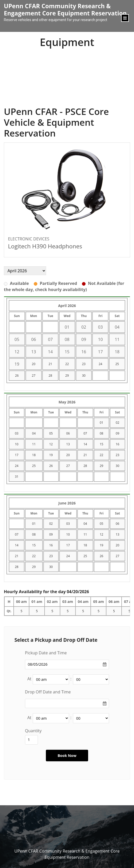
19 (51, 455)
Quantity (33, 731)
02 (118, 423)
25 (117, 364)
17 (17, 455)
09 (118, 433)
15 (102, 444)
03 (17, 433)
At (29, 679)
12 (51, 444)
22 (67, 364)
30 (84, 376)
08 (102, 433)
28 (51, 376)
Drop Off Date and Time (48, 692)
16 (118, 444)
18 (34, 455)
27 (34, 376)
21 (51, 364)
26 (17, 376)
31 (17, 477)
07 (85, 433)
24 (100, 364)
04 (34, 433)
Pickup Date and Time (46, 653)
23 (84, 364)
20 (34, 364)
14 (85, 444)
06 (68, 433)
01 (102, 423)
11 (34, 444)
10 (17, 444)
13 (68, 444)
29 (67, 376)
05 (51, 433)
